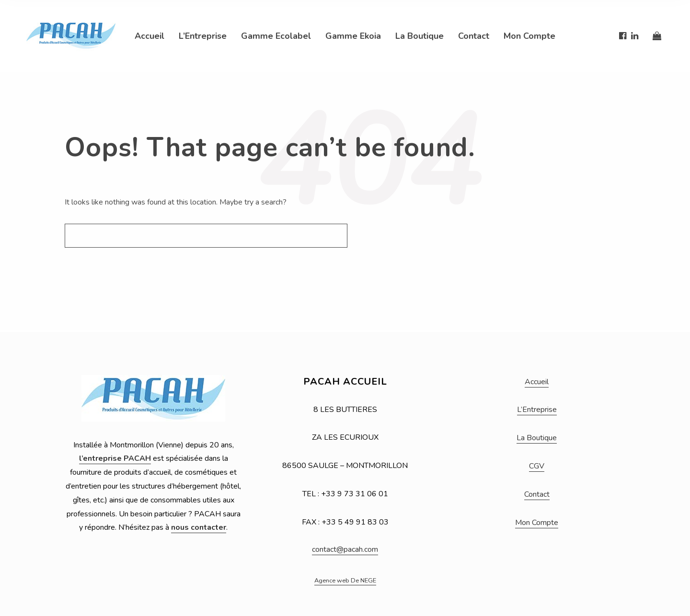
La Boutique (420, 36)
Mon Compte (529, 36)
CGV (537, 466)
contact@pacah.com (345, 549)
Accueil (149, 36)
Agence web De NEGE (345, 581)
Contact (474, 36)
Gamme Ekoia (353, 36)
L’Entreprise (203, 36)
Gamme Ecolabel (276, 36)
